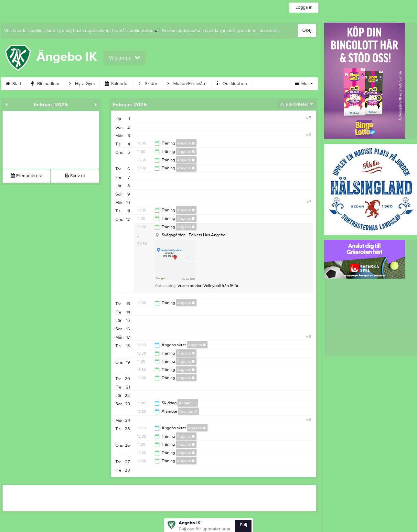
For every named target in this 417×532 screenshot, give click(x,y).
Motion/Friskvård (187, 84)
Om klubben (232, 84)
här (157, 31)
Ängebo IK (186, 143)
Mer (304, 84)
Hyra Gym (82, 84)
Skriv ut (75, 176)
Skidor (148, 84)
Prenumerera (27, 176)
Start (14, 84)
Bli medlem (45, 84)
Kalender (117, 84)
